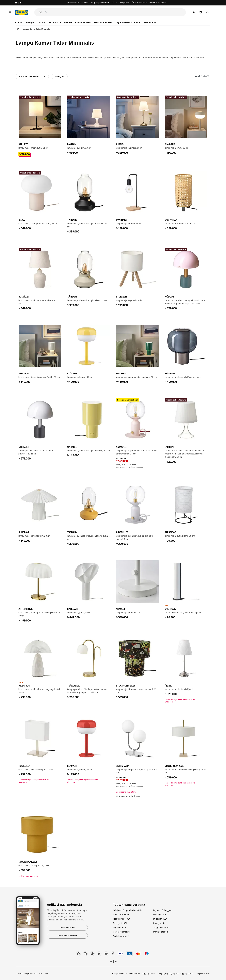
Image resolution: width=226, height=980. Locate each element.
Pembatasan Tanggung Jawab (142, 974)
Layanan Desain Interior (128, 22)
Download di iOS (67, 928)
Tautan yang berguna (129, 905)
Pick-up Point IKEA (122, 919)
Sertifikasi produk (121, 936)
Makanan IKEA (73, 3)
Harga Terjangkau (121, 932)
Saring (60, 76)
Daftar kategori (160, 932)
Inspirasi (85, 3)
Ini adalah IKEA (160, 919)
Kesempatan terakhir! (60, 22)
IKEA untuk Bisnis (121, 914)
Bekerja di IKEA (120, 923)
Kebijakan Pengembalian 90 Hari (128, 910)
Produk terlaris (83, 22)
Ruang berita (159, 923)
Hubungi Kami (160, 914)
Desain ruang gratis (158, 3)
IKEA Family (150, 22)
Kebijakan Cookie (203, 974)
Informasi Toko (141, 3)
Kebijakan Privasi (120, 974)
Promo (42, 22)
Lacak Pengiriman (122, 3)
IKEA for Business (103, 22)
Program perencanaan (100, 3)
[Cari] (115, 12)
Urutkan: (30, 76)
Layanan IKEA (119, 927)
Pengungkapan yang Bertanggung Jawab (175, 974)
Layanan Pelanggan (162, 910)
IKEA (17, 29)
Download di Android (67, 936)
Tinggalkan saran (161, 927)
